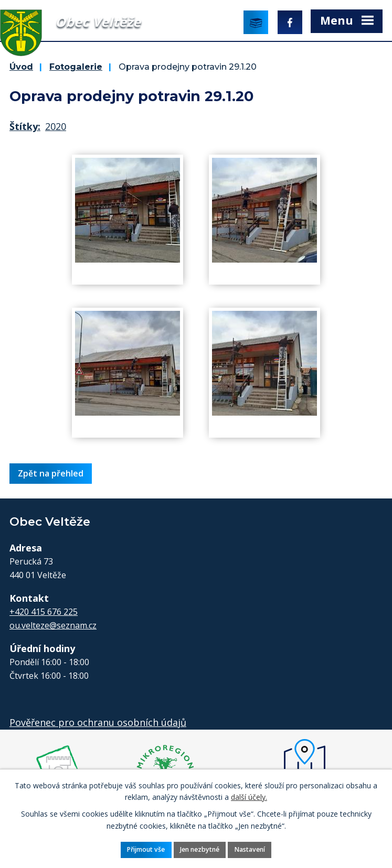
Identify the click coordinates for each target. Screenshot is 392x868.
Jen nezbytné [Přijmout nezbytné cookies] (200, 849)
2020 (56, 126)
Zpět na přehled (51, 473)
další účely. (249, 797)
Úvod (21, 67)
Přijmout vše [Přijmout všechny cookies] (146, 849)
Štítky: (25, 126)
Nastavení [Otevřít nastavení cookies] (250, 849)
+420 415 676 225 (44, 612)
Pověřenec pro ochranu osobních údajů (98, 722)
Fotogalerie (76, 67)
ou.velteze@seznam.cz (53, 625)
